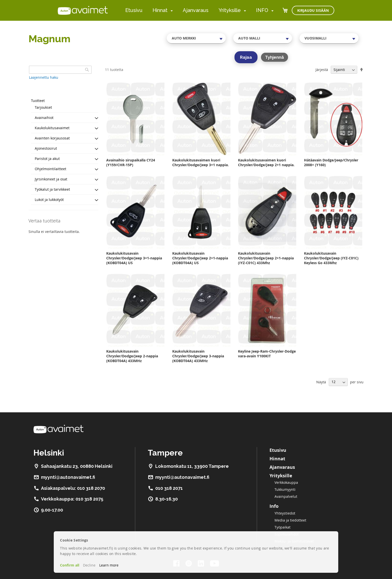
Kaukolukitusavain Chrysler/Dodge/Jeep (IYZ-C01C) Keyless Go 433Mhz (331, 258)
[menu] (199, 10)
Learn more (109, 565)
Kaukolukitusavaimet (52, 128)
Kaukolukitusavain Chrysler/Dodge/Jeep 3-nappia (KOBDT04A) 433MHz (198, 356)
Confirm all (70, 565)
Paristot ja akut (47, 159)
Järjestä (322, 70)
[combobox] (196, 38)
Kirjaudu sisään (313, 10)
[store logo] (83, 10)
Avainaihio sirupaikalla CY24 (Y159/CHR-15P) (131, 162)
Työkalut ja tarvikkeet (52, 189)
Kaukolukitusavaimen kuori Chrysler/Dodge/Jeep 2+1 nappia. (266, 162)
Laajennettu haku (44, 77)
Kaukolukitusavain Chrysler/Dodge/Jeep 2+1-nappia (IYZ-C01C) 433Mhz (266, 258)
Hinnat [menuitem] (160, 10)
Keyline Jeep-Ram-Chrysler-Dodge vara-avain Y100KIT (267, 354)
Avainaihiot (44, 118)
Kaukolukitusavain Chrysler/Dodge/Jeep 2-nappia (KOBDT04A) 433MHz (132, 356)
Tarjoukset (43, 107)
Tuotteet (38, 101)
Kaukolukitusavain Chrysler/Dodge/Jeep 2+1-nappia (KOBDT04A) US (200, 258)
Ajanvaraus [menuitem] (196, 10)
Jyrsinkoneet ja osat (51, 179)
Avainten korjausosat (52, 138)
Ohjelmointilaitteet (50, 169)
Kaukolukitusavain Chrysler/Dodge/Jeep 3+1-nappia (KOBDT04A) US (134, 258)
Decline (89, 565)
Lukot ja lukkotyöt (49, 200)
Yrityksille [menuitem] (230, 10)
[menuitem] (171, 11)
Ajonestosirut (46, 148)
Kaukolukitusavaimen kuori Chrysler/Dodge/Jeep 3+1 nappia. (200, 162)
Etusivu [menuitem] (134, 10)
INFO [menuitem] (262, 10)
